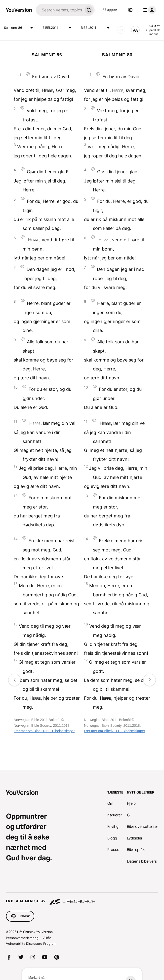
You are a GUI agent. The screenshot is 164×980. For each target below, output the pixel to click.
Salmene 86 (19, 28)
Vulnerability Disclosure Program (31, 944)
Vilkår (47, 938)
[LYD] (121, 30)
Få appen (110, 10)
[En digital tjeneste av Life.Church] (82, 899)
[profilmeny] (149, 10)
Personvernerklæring (22, 938)
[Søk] (59, 10)
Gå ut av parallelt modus (153, 30)
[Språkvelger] (130, 10)
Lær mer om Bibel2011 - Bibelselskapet (44, 731)
